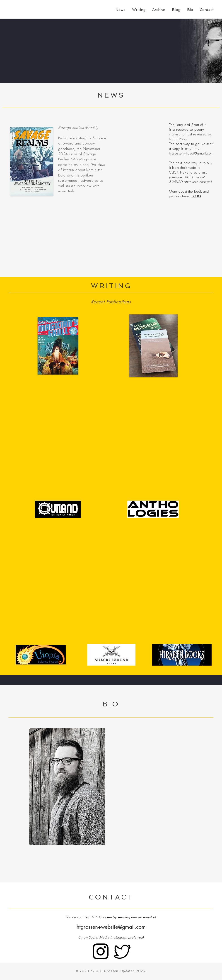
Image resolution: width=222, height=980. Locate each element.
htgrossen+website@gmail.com (111, 927)
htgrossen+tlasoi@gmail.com (191, 153)
